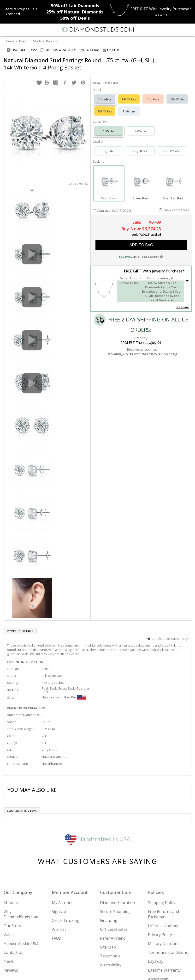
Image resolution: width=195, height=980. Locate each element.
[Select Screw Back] (141, 177)
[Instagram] (73, 972)
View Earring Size (174, 205)
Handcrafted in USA (97, 788)
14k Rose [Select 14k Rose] (153, 95)
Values (10, 884)
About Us (12, 852)
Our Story (12, 875)
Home (10, 41)
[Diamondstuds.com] (98, 30)
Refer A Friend (113, 887)
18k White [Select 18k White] (177, 95)
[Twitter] (86, 972)
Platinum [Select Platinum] (129, 107)
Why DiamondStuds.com (21, 863)
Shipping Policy (162, 852)
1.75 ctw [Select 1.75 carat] (109, 126)
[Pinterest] (109, 972)
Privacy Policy (160, 884)
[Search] (15, 29)
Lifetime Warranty (164, 919)
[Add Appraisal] (94, 206)
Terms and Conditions (168, 901)
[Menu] (6, 30)
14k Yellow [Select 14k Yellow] (129, 95)
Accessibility (111, 914)
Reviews (11, 919)
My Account (62, 852)
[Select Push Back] (109, 177)
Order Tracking (66, 869)
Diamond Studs (30, 41)
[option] (32, 206)
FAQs (56, 887)
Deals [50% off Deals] (75, 18)
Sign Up (59, 861)
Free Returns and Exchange (163, 863)
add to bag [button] (141, 240)
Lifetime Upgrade (164, 875)
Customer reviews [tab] (22, 760)
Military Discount (163, 893)
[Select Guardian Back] (173, 177)
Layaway (156, 910)
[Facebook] (98, 972)
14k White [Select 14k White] (105, 95)
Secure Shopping (115, 861)
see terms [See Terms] (183, 302)
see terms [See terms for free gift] (161, 15)
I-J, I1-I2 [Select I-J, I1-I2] (109, 146)
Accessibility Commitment (160, 931)
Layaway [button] (126, 252)
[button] (39, 78)
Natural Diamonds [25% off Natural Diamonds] (75, 12)
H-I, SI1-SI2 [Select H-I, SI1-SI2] (140, 146)
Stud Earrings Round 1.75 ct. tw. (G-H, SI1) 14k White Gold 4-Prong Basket (79, 64)
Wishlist (59, 878)
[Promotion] (22, 11)
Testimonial (111, 905)
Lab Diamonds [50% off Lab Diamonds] (75, 6)
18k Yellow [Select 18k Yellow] (105, 107)
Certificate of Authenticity (167, 634)
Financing (109, 869)
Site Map (108, 896)
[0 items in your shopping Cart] (189, 30)
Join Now (173, 958)
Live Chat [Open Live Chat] (89, 50)
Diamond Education (118, 852)
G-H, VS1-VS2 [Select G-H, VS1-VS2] (172, 146)
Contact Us (13, 901)
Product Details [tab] (20, 626)
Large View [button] (78, 179)
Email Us (111, 50)
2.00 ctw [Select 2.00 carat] (140, 126)
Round (51, 41)
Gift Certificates (114, 878)
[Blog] (122, 972)
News (9, 910)
